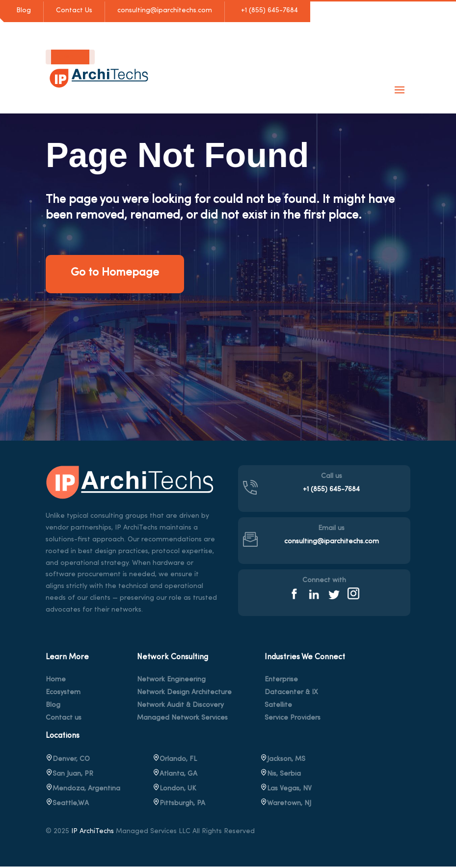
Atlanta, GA (175, 775)
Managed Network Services (182, 719)
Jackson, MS (283, 760)
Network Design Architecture (184, 694)
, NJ (286, 804)
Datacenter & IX (291, 694)
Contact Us (74, 11)
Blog (24, 11)
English (62, 57)
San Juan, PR (69, 775)
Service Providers (293, 719)
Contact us (64, 719)
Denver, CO (68, 760)
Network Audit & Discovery (180, 706)
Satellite (278, 706)
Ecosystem (63, 694)
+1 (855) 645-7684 (268, 11)
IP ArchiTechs (93, 832)
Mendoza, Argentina (83, 790)
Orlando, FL (175, 760)
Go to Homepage (119, 274)
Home (56, 681)
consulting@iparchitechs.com (165, 11)
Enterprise (281, 681)
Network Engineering (171, 681)
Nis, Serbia (281, 775)
